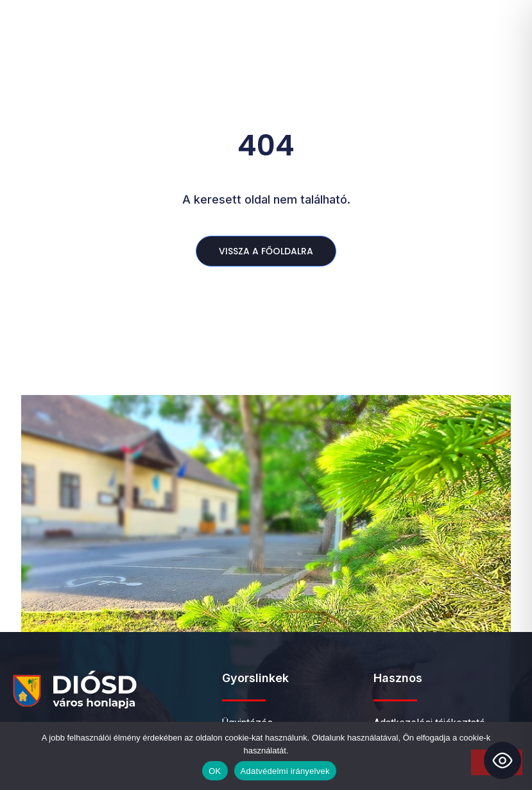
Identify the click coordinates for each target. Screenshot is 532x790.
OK (215, 771)
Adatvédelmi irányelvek (285, 771)
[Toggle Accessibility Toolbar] (502, 760)
